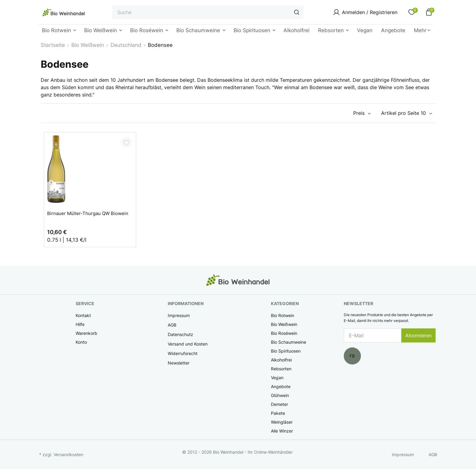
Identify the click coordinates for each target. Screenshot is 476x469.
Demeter (279, 404)
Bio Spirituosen (286, 351)
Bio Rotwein (283, 315)
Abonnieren (418, 335)
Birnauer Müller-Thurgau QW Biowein (88, 213)
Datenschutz (180, 334)
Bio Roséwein (284, 333)
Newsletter (179, 363)
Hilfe (80, 324)
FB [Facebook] (352, 356)
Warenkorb (86, 333)
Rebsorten (281, 369)
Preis (359, 113)
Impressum (179, 315)
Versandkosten (68, 454)
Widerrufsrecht (183, 353)
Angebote (281, 386)
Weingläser (282, 422)
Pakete (278, 413)
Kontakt (83, 315)
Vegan (277, 378)
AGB (172, 325)
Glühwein (280, 395)
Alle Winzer (282, 431)
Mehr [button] (420, 30)
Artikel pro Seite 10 (403, 113)
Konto (81, 342)
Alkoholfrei (281, 360)
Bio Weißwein (284, 324)
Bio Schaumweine (289, 342)
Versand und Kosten (188, 344)
